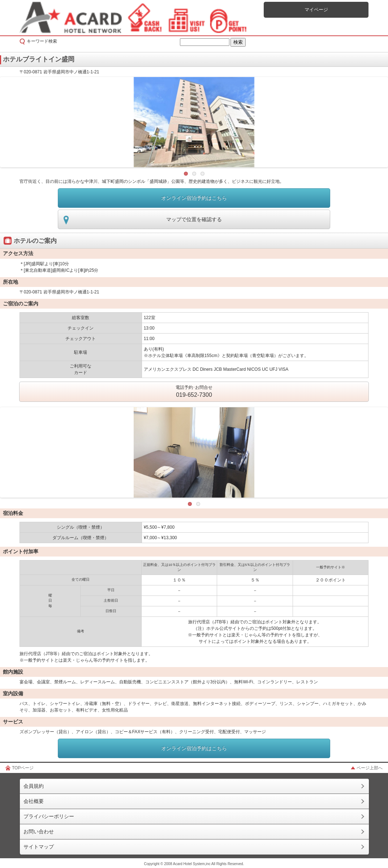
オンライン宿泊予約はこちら (194, 198)
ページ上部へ (370, 768)
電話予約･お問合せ (194, 392)
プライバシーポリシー (49, 816)
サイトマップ (39, 847)
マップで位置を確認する (194, 219)
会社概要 (34, 801)
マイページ (316, 10)
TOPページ (23, 768)
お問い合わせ (39, 832)
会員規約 (34, 786)
